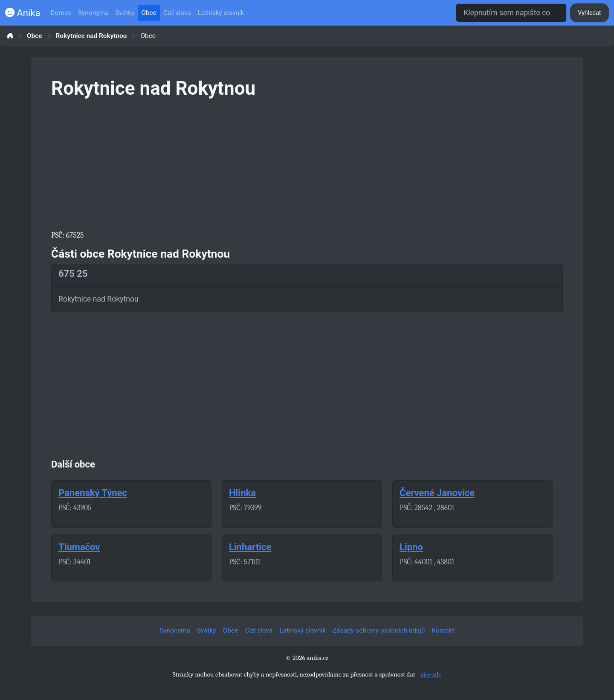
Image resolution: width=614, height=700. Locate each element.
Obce (149, 13)
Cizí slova (177, 13)
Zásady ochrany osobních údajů (379, 630)
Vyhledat (589, 13)
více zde (431, 674)
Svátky (125, 13)
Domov (61, 13)
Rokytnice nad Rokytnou (91, 36)
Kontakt (443, 630)
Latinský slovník (221, 13)
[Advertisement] (307, 163)
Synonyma (93, 13)
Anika (23, 13)
